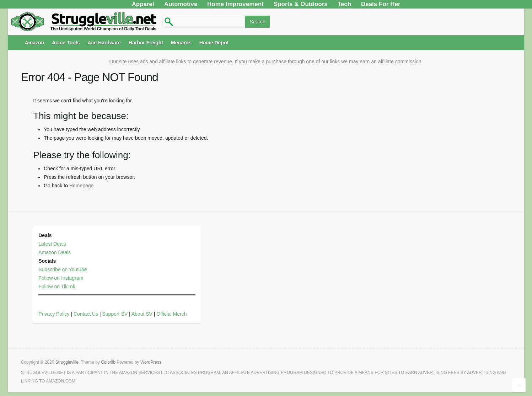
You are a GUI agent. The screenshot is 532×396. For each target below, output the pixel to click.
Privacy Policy (54, 314)
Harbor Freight (146, 43)
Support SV (115, 314)
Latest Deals (52, 244)
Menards (181, 43)
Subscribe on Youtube (63, 269)
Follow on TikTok (57, 287)
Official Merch (171, 314)
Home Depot (214, 43)
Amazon (34, 43)
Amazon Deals (55, 252)
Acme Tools (66, 43)
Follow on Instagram (61, 278)
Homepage (82, 186)
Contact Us (86, 314)
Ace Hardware (104, 43)
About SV (142, 314)
